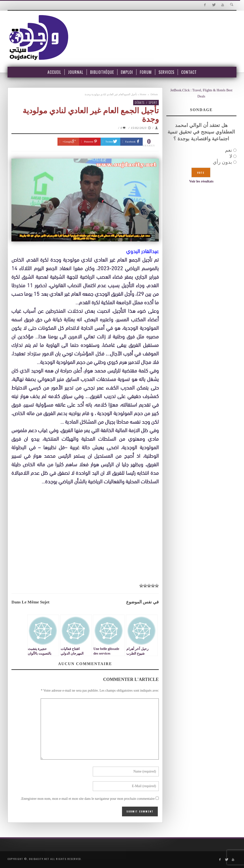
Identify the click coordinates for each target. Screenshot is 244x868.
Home (143, 94)
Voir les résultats (201, 181)
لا (231, 156)
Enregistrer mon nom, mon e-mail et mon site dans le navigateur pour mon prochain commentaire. (88, 799)
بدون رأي (222, 162)
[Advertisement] (85, 534)
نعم (229, 150)
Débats (154, 94)
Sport (153, 102)
